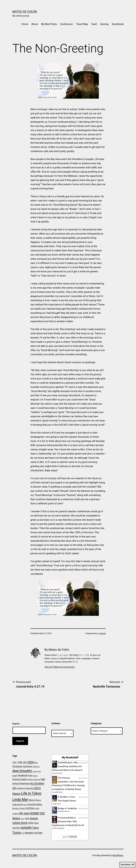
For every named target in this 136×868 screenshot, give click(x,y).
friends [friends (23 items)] (30, 779)
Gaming (104, 24)
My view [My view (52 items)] (24, 813)
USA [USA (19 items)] (23, 833)
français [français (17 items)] (35, 776)
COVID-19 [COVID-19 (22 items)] (36, 766)
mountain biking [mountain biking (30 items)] (35, 804)
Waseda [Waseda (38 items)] (29, 833)
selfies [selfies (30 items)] (31, 823)
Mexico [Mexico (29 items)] (32, 800)
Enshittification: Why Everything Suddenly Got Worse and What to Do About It (67, 766)
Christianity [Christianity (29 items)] (17, 766)
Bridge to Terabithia (67, 808)
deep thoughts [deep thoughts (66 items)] (22, 771)
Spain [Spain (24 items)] (36, 823)
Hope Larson (57, 804)
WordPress (118, 855)
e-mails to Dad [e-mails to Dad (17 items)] (37, 771)
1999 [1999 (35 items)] (20, 762)
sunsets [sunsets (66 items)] (26, 827)
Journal (102, 633)
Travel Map (82, 24)
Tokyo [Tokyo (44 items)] (36, 828)
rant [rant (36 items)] (27, 818)
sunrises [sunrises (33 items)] (16, 828)
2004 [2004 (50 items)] (31, 762)
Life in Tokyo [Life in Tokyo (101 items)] (31, 793)
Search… (17, 724)
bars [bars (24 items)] (36, 762)
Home (25, 24)
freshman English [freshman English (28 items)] (20, 779)
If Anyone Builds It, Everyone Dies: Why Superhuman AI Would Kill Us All (68, 821)
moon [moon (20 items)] (25, 805)
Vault (94, 24)
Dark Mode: (127, 865)
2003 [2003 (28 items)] (25, 762)
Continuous (66, 24)
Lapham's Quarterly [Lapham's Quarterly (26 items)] (25, 788)
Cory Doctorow (58, 773)
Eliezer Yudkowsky (59, 828)
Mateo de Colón (25, 12)
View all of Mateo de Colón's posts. (60, 667)
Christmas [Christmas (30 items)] (27, 766)
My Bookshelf (70, 757)
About (35, 24)
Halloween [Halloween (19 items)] (37, 779)
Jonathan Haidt (58, 792)
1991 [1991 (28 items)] (14, 762)
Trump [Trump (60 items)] (17, 833)
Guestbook (118, 24)
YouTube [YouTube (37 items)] (38, 833)
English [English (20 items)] (15, 776)
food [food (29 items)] (30, 775)
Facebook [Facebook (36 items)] (23, 775)
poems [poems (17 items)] (23, 819)
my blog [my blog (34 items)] (30, 808)
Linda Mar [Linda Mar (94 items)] (20, 799)
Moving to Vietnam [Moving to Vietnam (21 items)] (19, 808)
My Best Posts (49, 24)
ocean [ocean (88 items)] (34, 813)
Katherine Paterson (65, 811)
